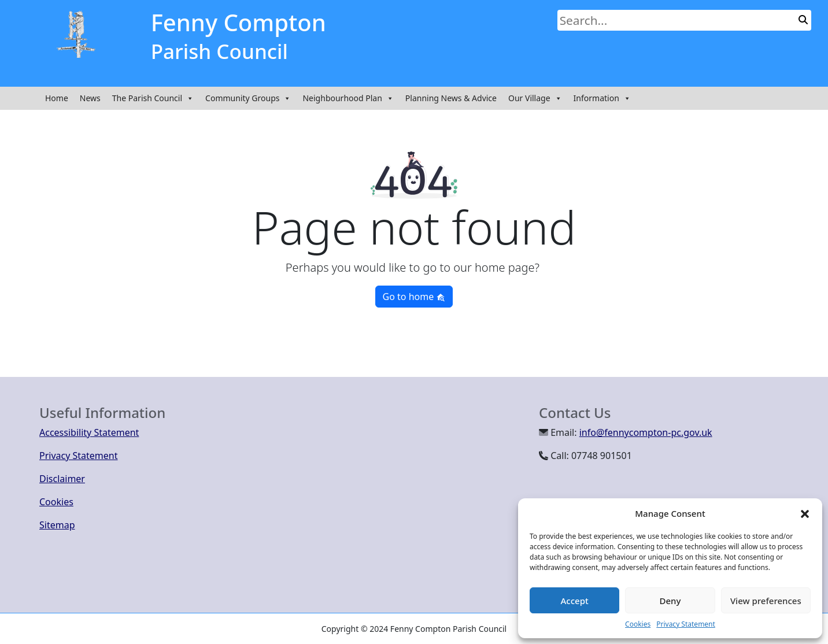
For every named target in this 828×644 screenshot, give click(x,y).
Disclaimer (62, 479)
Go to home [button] (414, 297)
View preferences (766, 601)
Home (57, 98)
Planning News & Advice (451, 98)
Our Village (535, 98)
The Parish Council (153, 98)
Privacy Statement (686, 624)
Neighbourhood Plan (348, 98)
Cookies (638, 624)
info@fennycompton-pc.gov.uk (646, 432)
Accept (575, 601)
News (90, 98)
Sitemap (57, 525)
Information (602, 98)
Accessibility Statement (89, 432)
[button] (805, 513)
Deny (670, 601)
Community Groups (248, 98)
